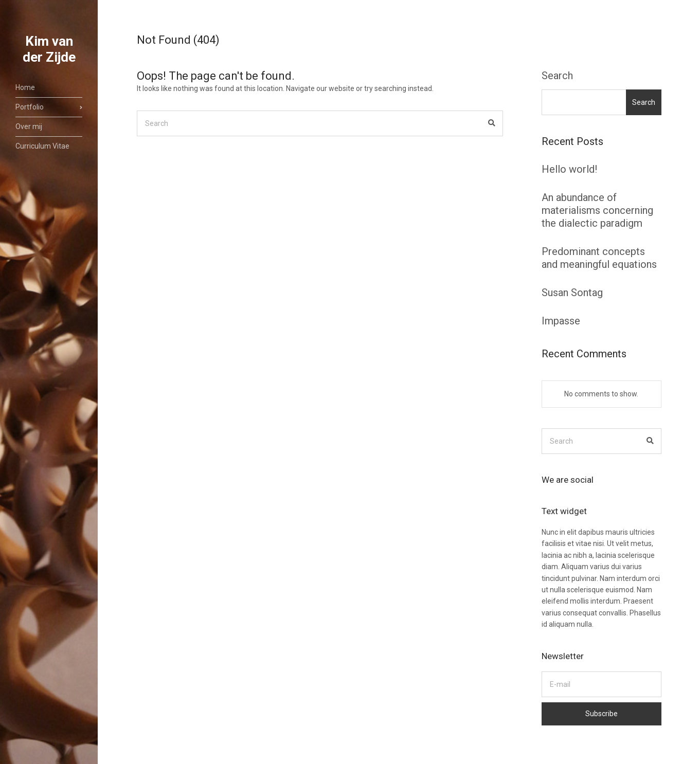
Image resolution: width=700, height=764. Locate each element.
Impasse (561, 321)
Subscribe (602, 714)
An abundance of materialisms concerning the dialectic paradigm (597, 210)
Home (25, 87)
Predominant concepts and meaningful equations (599, 258)
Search (557, 76)
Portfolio (30, 107)
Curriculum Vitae (42, 146)
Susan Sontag (572, 293)
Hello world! (569, 169)
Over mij (29, 126)
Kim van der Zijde (49, 49)
